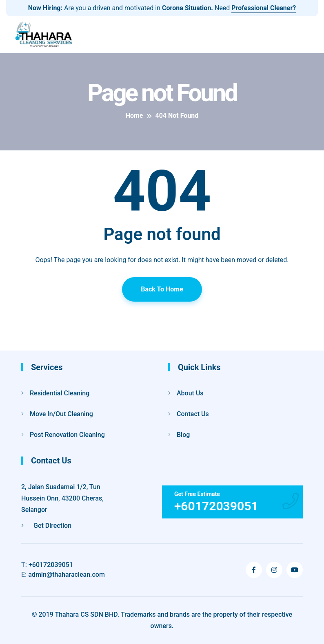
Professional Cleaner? (264, 8)
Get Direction (46, 526)
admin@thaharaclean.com (63, 575)
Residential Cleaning (60, 393)
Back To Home (162, 289)
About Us (190, 393)
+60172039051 (47, 565)
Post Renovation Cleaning (67, 435)
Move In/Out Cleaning (61, 414)
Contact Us (193, 414)
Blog (183, 435)
